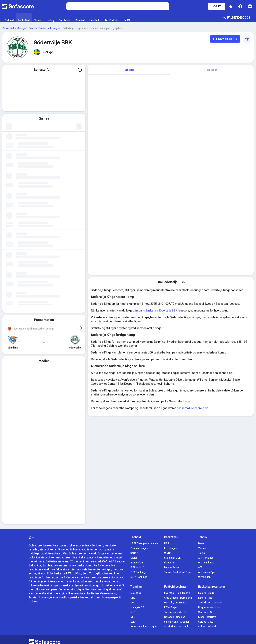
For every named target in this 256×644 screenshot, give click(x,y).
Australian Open (207, 462)
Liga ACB (169, 452)
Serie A (134, 442)
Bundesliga (137, 452)
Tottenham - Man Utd (176, 502)
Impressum (220, 569)
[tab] (129, 70)
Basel (201, 433)
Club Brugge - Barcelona (178, 487)
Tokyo (201, 442)
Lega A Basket (172, 457)
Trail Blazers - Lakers (210, 492)
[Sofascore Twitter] (206, 538)
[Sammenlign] (225, 40)
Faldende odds (236, 18)
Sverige (22, 28)
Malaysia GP (137, 497)
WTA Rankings (206, 452)
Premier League (139, 438)
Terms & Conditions (167, 569)
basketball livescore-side (192, 408)
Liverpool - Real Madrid (177, 482)
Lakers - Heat (206, 487)
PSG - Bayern (172, 497)
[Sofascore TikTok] (225, 538)
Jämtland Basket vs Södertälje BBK (155, 311)
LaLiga (134, 447)
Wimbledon (204, 466)
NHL (133, 487)
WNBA (168, 442)
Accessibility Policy (138, 569)
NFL (133, 506)
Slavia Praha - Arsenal (176, 511)
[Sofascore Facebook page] (196, 538)
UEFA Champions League (144, 433)
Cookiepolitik (113, 569)
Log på (217, 6)
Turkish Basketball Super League (179, 462)
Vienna (202, 438)
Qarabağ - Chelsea (175, 506)
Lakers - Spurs (206, 482)
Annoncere (99, 538)
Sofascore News (179, 538)
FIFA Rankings (138, 462)
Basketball (8, 28)
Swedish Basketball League (44, 28)
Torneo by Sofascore (145, 538)
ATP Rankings (206, 447)
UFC (133, 492)
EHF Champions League (143, 516)
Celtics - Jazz (206, 511)
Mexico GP (136, 482)
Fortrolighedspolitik (88, 569)
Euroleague (171, 438)
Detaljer (212, 70)
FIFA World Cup (139, 457)
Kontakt (118, 538)
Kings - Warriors (207, 506)
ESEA (133, 511)
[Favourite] (247, 39)
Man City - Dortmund (176, 492)
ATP (200, 457)
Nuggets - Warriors (209, 497)
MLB (133, 502)
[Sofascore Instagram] (215, 538)
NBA (167, 433)
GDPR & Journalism (196, 569)
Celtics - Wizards (208, 516)
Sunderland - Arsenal (176, 516)
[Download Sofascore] (42, 542)
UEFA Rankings (139, 466)
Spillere (129, 70)
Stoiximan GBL (172, 447)
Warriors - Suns (207, 502)
